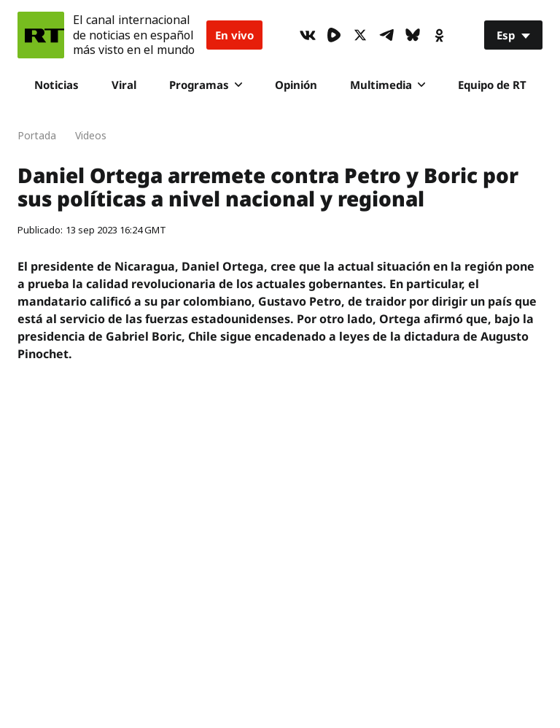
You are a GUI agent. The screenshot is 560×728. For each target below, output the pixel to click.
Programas (206, 85)
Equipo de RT (492, 85)
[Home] (41, 35)
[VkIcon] (308, 35)
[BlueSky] (413, 35)
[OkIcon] (439, 35)
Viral (124, 85)
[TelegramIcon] (386, 35)
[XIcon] (360, 35)
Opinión (296, 85)
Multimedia (388, 85)
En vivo (234, 35)
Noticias (57, 85)
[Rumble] (334, 35)
